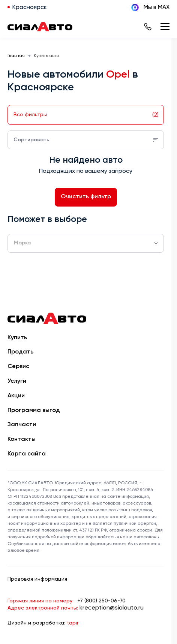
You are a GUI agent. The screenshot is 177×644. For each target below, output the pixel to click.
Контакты (22, 439)
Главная (16, 56)
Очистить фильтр (86, 197)
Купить (17, 338)
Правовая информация (37, 579)
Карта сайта (27, 454)
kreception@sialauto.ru (112, 608)
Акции (16, 396)
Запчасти (22, 425)
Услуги (17, 381)
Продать (20, 352)
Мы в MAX (150, 7)
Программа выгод (34, 410)
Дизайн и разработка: (43, 623)
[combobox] (86, 243)
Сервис (18, 367)
